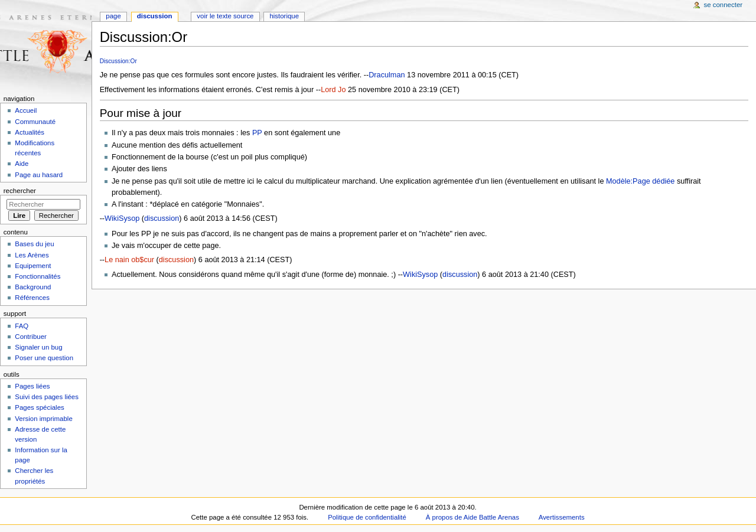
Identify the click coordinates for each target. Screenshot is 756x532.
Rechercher (20, 191)
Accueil (26, 110)
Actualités (30, 132)
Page (113, 16)
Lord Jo (333, 90)
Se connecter (724, 5)
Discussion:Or (118, 61)
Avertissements (562, 517)
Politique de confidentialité (367, 517)
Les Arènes (32, 255)
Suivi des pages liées (47, 397)
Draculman (387, 75)
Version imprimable (43, 419)
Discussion (155, 16)
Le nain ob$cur (129, 260)
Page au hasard (39, 175)
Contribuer (30, 337)
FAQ (22, 326)
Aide (22, 164)
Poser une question (44, 358)
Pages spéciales (39, 407)
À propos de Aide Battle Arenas (472, 517)
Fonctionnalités (38, 276)
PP (257, 133)
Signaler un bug (38, 347)
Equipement (33, 266)
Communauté (35, 122)
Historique (284, 16)
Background (33, 287)
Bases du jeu (34, 244)
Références (32, 298)
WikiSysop (122, 218)
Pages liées (32, 386)
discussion (162, 218)
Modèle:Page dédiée (640, 181)
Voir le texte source (225, 16)
